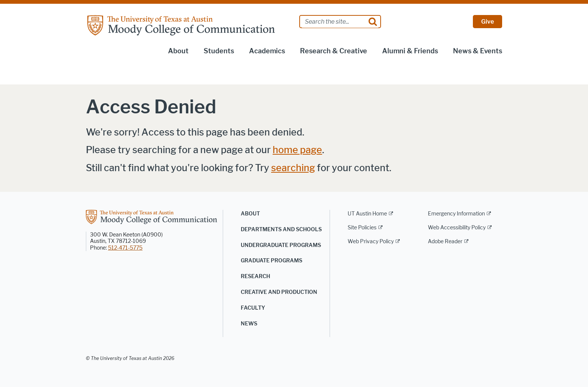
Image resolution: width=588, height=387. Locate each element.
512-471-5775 (125, 248)
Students (219, 51)
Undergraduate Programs (281, 245)
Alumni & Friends (410, 51)
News (249, 324)
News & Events (478, 51)
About (178, 51)
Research (255, 276)
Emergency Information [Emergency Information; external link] (456, 214)
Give (487, 22)
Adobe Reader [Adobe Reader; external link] (445, 242)
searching (293, 168)
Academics (267, 51)
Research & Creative (334, 51)
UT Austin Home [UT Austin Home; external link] (367, 214)
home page (297, 150)
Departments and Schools (281, 230)
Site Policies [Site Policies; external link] (362, 228)
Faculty (253, 308)
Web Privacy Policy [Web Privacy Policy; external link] (371, 242)
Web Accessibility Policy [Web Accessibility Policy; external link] (457, 228)
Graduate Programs (271, 261)
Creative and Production (279, 292)
